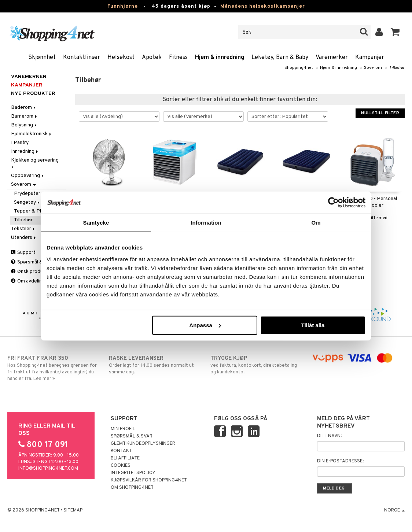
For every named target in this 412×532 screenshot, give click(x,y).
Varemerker (332, 58)
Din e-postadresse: (340, 461)
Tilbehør (397, 68)
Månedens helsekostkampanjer (263, 6)
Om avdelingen (31, 281)
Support (23, 253)
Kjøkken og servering (35, 163)
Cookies (121, 466)
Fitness (178, 58)
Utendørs (24, 238)
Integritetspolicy (133, 473)
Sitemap (73, 510)
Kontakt (121, 451)
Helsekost (121, 58)
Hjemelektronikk (32, 134)
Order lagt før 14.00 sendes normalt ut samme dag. (155, 365)
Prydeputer (27, 194)
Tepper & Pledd (32, 211)
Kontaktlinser (82, 58)
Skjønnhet (42, 58)
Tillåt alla (313, 325)
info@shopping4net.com (48, 469)
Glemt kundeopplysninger (143, 444)
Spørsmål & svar (32, 262)
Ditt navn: (329, 436)
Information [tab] (206, 223)
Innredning (25, 152)
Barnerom (25, 116)
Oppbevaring (28, 176)
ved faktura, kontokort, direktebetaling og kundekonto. (257, 365)
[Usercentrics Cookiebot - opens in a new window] (333, 203)
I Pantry (20, 143)
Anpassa (205, 325)
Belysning (24, 125)
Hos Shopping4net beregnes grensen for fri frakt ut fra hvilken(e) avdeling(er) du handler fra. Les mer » (54, 368)
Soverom (373, 68)
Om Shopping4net (132, 488)
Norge (394, 510)
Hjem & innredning (220, 58)
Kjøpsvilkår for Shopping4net (149, 480)
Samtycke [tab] (96, 223)
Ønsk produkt (29, 272)
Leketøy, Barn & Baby (280, 58)
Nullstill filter (380, 113)
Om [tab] (316, 223)
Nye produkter (33, 94)
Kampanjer (370, 58)
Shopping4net (299, 68)
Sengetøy (27, 202)
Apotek (152, 58)
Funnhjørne (123, 6)
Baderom (24, 108)
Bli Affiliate (125, 458)
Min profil (123, 429)
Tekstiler (23, 229)
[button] (395, 32)
